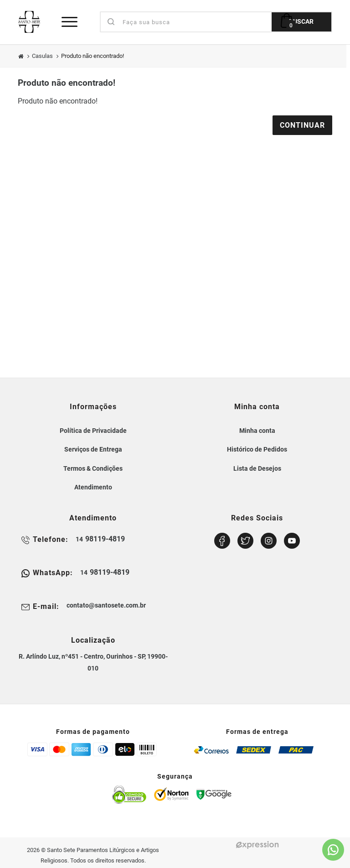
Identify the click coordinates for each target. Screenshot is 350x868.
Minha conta (257, 431)
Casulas (42, 56)
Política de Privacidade (93, 431)
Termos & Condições (93, 468)
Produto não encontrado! (93, 56)
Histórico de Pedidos (257, 449)
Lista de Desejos (257, 468)
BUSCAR (301, 22)
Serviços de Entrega (93, 449)
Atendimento (93, 487)
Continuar (302, 125)
